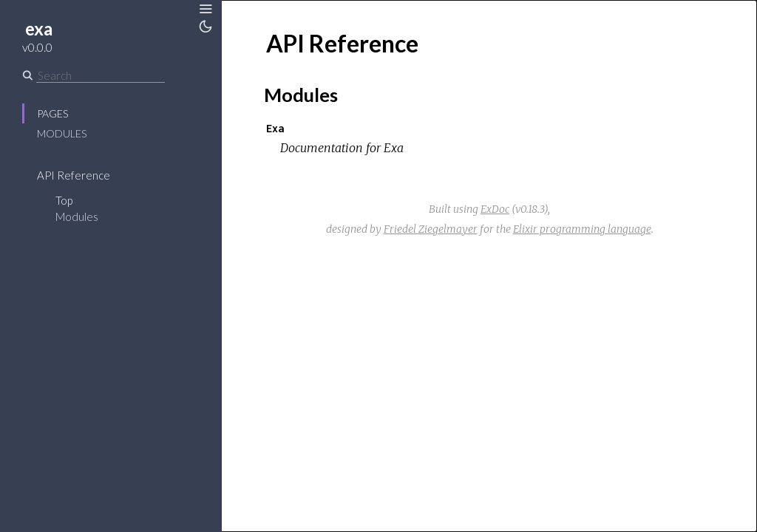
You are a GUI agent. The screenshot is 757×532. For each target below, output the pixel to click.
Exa (275, 128)
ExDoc (495, 209)
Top (64, 200)
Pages (52, 113)
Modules (62, 133)
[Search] (101, 75)
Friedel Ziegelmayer (431, 229)
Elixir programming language (582, 229)
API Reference (74, 175)
